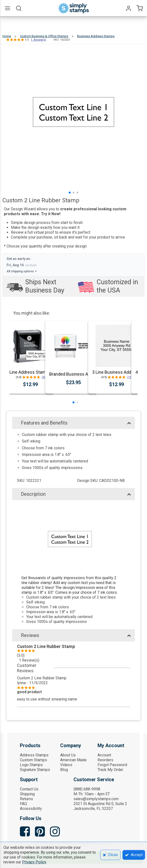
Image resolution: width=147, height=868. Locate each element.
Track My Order (110, 770)
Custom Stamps (33, 760)
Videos (66, 765)
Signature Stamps (35, 770)
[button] (70, 193)
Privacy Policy (34, 862)
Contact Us (29, 789)
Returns (26, 799)
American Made (73, 760)
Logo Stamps (31, 765)
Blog (64, 770)
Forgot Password (112, 765)
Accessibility (31, 809)
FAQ (23, 804)
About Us (68, 755)
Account (104, 755)
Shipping (27, 794)
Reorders (105, 760)
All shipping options (22, 271)
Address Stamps (34, 755)
